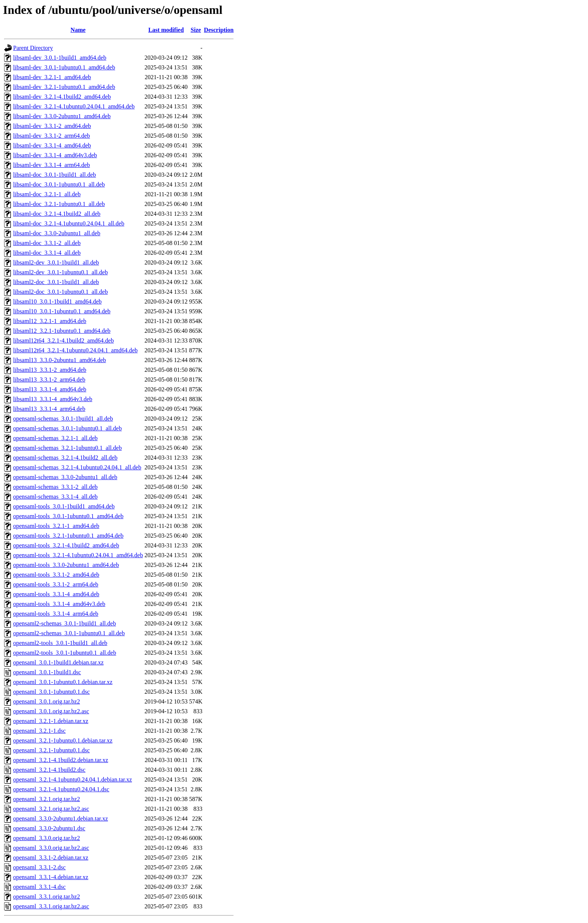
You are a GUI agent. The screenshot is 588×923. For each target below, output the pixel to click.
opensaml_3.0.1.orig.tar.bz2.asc (51, 711)
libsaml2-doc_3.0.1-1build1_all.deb (56, 282)
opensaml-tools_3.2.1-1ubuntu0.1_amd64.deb (68, 536)
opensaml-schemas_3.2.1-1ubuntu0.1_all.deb (67, 448)
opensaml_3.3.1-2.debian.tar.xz (51, 858)
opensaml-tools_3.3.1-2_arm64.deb (56, 584)
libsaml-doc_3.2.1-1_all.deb (47, 194)
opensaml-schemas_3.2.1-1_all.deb (55, 438)
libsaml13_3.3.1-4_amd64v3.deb (53, 399)
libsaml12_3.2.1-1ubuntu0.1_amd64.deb (62, 331)
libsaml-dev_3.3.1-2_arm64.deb (52, 136)
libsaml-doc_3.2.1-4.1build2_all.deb (57, 214)
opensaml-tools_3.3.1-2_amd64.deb (56, 575)
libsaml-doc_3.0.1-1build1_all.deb (55, 175)
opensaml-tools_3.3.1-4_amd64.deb (56, 594)
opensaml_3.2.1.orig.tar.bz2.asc (51, 809)
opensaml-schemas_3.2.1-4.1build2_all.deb (65, 458)
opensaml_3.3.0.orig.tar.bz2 (46, 838)
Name (78, 30)
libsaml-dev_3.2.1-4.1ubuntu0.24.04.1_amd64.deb (74, 106)
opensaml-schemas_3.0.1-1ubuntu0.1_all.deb (67, 428)
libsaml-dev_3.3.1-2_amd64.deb (52, 126)
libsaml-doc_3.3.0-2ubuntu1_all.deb (57, 233)
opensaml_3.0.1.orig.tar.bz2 (46, 701)
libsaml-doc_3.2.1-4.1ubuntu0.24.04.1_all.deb (69, 223)
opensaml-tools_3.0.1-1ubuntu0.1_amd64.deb (68, 516)
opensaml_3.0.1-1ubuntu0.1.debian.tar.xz (63, 682)
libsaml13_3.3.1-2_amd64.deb (50, 370)
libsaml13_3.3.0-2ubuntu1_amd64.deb (60, 360)
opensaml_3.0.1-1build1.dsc (47, 672)
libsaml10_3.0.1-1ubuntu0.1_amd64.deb (62, 311)
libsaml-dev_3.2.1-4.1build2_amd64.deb (62, 97)
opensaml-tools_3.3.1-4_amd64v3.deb (59, 604)
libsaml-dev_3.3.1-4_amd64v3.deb (55, 155)
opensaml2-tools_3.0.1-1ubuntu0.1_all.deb (65, 653)
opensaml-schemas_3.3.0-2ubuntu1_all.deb (65, 477)
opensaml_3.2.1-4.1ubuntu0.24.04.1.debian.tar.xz (73, 779)
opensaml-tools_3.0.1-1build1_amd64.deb (64, 506)
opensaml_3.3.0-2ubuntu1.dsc (49, 828)
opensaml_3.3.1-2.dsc (39, 867)
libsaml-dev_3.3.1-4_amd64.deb (52, 145)
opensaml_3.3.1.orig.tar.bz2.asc (51, 906)
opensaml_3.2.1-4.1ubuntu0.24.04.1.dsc (61, 789)
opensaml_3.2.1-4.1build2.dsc (49, 770)
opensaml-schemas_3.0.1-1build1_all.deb (63, 419)
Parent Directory (33, 48)
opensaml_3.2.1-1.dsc (39, 731)
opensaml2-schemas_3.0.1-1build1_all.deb (64, 623)
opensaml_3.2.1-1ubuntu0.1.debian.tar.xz (63, 740)
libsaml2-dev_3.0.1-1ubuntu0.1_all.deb (60, 272)
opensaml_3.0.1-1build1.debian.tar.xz (58, 662)
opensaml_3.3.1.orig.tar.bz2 (46, 897)
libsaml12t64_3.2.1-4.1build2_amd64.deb (63, 340)
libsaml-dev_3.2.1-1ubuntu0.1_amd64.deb (64, 87)
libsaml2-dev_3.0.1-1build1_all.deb (56, 262)
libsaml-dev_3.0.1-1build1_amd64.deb (60, 58)
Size (196, 30)
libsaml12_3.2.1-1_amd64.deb (50, 321)
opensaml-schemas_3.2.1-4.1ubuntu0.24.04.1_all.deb (77, 467)
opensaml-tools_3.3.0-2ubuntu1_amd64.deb (66, 565)
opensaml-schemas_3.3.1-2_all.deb (55, 487)
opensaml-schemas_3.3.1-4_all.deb (55, 497)
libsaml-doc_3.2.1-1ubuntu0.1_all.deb (59, 204)
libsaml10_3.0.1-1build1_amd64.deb (57, 301)
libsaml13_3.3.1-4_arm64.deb (49, 409)
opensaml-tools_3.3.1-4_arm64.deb (56, 614)
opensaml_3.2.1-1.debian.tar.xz (51, 721)
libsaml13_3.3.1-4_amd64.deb (50, 389)
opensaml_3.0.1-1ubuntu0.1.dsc (51, 692)
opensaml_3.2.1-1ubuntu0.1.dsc (51, 750)
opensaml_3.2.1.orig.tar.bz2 (46, 799)
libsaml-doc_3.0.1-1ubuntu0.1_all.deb (59, 184)
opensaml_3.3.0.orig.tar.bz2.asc (51, 848)
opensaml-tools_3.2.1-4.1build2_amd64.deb (66, 545)
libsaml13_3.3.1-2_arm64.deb (49, 380)
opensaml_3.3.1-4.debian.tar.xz (51, 877)
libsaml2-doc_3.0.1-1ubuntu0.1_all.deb (60, 292)
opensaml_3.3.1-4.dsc (39, 887)
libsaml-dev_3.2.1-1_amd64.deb (52, 77)
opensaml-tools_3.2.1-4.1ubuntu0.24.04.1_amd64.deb (78, 555)
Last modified (166, 30)
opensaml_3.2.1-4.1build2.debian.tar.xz (61, 760)
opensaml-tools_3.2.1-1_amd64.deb (56, 526)
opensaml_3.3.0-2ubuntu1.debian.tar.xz (61, 819)
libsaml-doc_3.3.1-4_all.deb (47, 253)
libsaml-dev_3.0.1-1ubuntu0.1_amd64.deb (64, 67)
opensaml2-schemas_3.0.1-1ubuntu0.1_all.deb (69, 633)
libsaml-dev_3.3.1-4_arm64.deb (52, 165)
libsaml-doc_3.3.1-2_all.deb (47, 243)
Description (219, 30)
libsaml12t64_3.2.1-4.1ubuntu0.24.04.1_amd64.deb (75, 350)
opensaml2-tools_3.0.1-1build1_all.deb (60, 643)
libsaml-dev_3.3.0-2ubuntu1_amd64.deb (62, 116)
